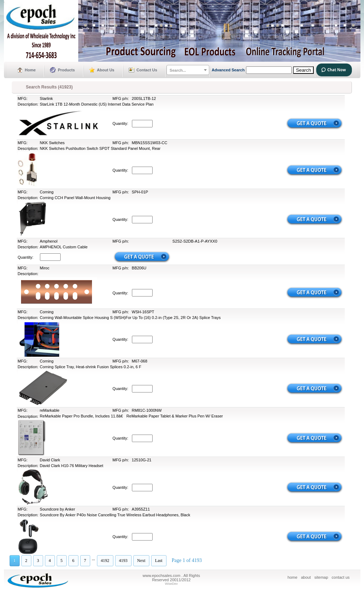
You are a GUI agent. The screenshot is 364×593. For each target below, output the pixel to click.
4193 (123, 561)
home (293, 577)
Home (30, 70)
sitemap (321, 577)
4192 (105, 561)
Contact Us (147, 70)
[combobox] (188, 70)
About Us (106, 70)
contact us (340, 577)
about (306, 577)
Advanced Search (228, 70)
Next (141, 561)
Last (159, 561)
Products (66, 70)
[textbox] (188, 70)
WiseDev (171, 584)
